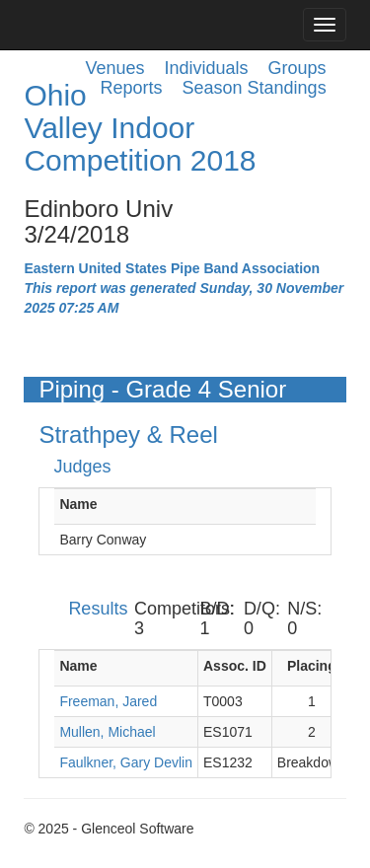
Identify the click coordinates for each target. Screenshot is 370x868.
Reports (131, 88)
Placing (312, 666)
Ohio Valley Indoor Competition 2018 (140, 128)
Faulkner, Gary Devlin (126, 762)
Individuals (207, 68)
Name (78, 504)
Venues (114, 68)
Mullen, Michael (107, 732)
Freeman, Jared (108, 701)
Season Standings (255, 88)
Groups (297, 68)
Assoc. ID (235, 666)
